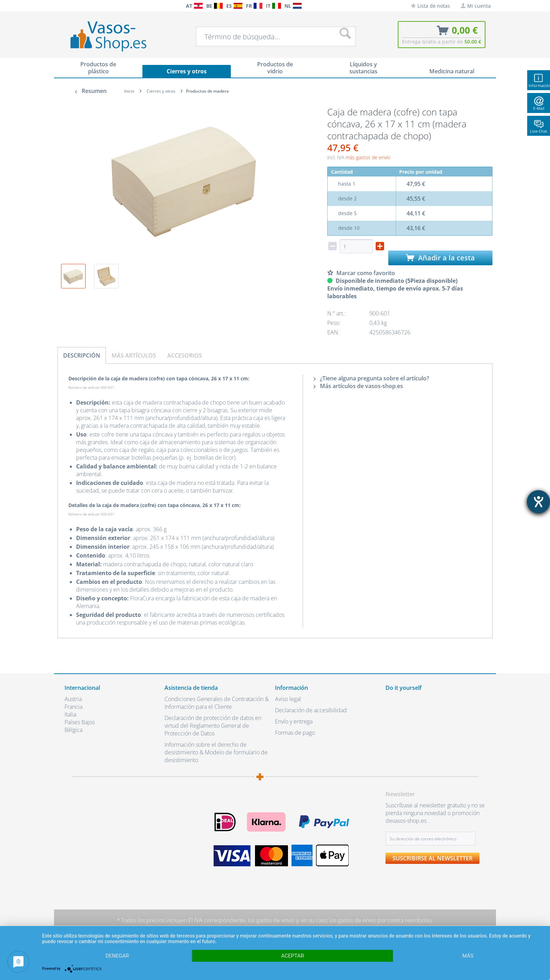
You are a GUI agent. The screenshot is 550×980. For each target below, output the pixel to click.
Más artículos (134, 355)
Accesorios (185, 355)
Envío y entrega (294, 721)
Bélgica (73, 730)
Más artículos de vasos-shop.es (358, 386)
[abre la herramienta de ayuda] (538, 502)
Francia (73, 707)
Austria (73, 699)
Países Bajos (80, 722)
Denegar (117, 956)
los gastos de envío (271, 920)
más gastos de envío (368, 157)
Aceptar (293, 956)
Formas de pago (295, 733)
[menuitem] (68, 6)
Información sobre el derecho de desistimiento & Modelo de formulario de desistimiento (216, 752)
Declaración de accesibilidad (311, 710)
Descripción (82, 355)
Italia (70, 714)
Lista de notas (430, 6)
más (468, 956)
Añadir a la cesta (440, 258)
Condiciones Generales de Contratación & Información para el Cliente (217, 703)
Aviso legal (288, 699)
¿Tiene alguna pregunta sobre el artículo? (371, 378)
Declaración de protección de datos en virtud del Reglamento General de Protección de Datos (213, 726)
